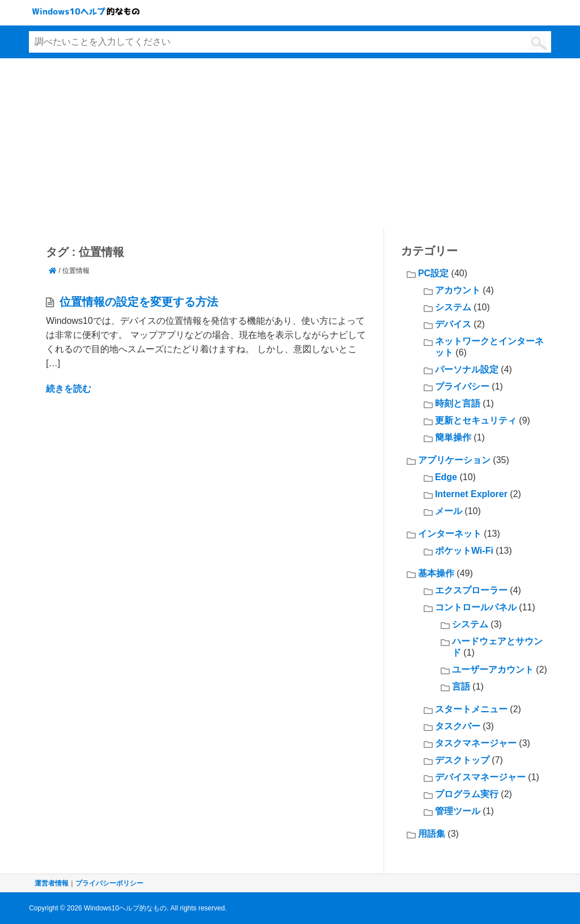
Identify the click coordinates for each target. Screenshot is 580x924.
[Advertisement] (290, 143)
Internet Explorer (471, 494)
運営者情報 (52, 883)
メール (449, 511)
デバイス (453, 324)
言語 (461, 686)
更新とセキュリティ (476, 420)
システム (453, 307)
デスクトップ (462, 760)
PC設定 (433, 273)
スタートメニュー (471, 709)
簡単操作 (453, 437)
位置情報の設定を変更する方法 (139, 302)
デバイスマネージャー (480, 777)
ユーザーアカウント (493, 670)
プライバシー (462, 386)
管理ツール (458, 811)
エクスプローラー (471, 590)
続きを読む (69, 389)
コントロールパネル (476, 607)
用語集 (432, 834)
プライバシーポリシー (109, 883)
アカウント (458, 290)
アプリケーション (454, 460)
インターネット (450, 534)
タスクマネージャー (476, 743)
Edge (446, 477)
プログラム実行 (467, 794)
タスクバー (458, 726)
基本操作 (436, 573)
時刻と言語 (458, 403)
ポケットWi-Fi (464, 551)
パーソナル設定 (467, 369)
